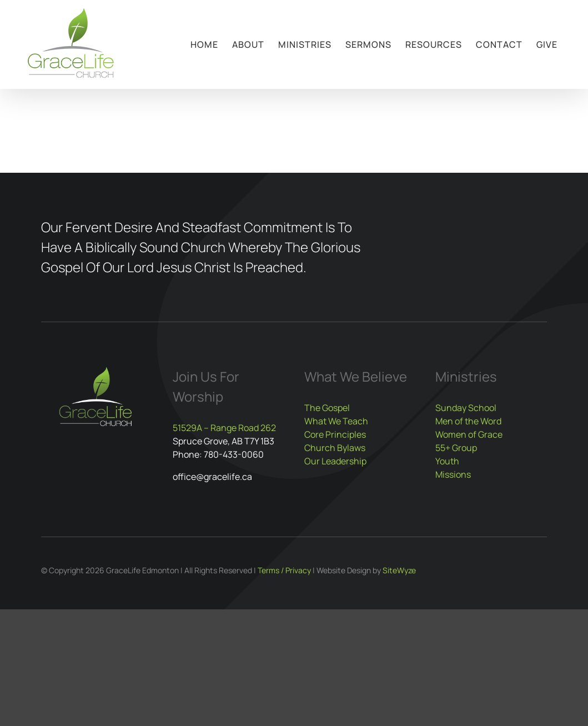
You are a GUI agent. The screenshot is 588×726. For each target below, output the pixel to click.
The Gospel (327, 408)
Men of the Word (468, 421)
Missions (453, 474)
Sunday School (466, 408)
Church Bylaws (335, 448)
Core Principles (335, 434)
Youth (447, 461)
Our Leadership (335, 461)
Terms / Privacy (284, 570)
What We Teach (336, 421)
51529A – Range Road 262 (224, 428)
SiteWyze (399, 570)
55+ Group (456, 448)
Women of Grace (469, 434)
